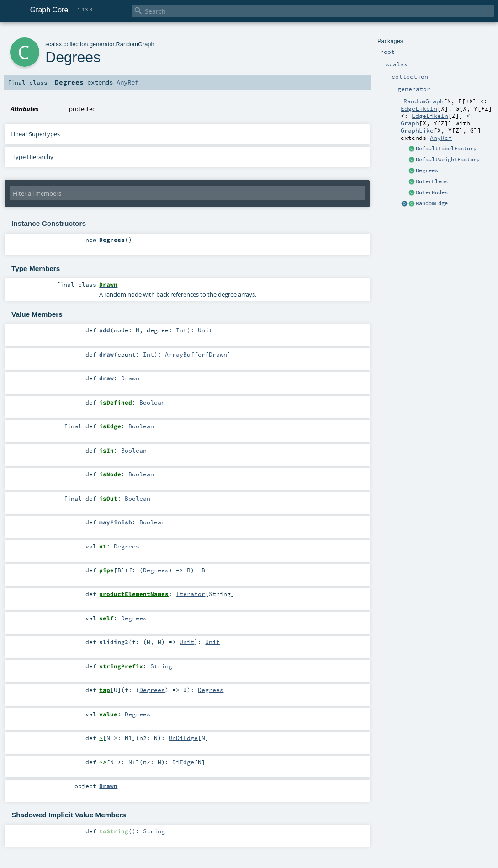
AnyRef (441, 138)
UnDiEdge (183, 738)
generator (102, 44)
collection (76, 44)
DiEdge (183, 762)
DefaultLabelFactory (446, 149)
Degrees (427, 170)
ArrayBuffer (185, 354)
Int (181, 330)
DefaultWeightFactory (448, 160)
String (161, 666)
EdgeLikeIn (419, 108)
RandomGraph (135, 44)
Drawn (218, 354)
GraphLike (417, 130)
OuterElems (432, 181)
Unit (205, 330)
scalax (53, 44)
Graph (410, 123)
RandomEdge (432, 203)
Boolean (152, 402)
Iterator (191, 594)
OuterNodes (432, 192)
